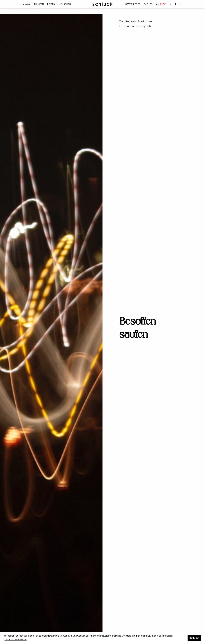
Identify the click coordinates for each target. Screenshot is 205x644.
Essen (27, 4)
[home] (102, 4)
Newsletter (133, 4)
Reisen (51, 4)
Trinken (39, 4)
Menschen (65, 4)
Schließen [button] (194, 638)
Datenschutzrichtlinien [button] (16, 640)
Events (148, 4)
